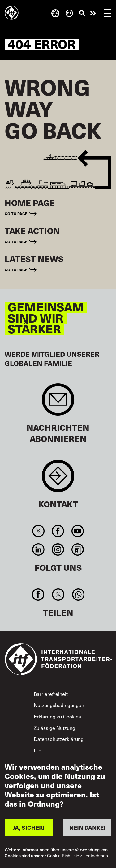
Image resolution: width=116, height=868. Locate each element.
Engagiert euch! (93, 13)
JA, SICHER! (29, 827)
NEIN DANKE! (87, 827)
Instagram (58, 549)
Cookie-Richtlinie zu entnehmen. (78, 856)
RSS (77, 549)
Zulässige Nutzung (54, 728)
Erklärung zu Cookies (57, 716)
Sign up (58, 403)
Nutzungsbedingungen (59, 705)
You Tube (77, 531)
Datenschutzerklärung (59, 739)
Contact (58, 479)
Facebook (58, 531)
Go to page (16, 214)
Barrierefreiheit (51, 694)
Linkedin (39, 549)
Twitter (39, 531)
